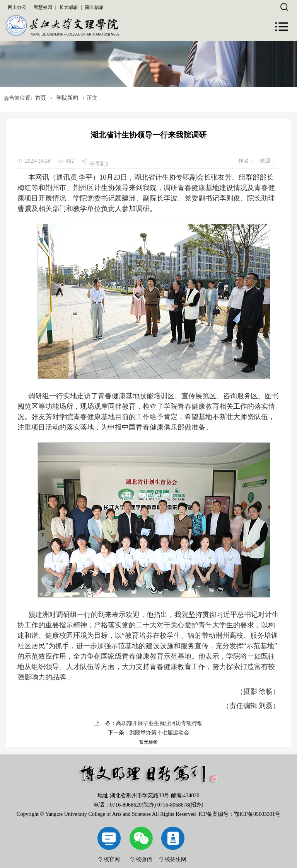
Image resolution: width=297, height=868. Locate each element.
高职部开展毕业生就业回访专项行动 (159, 723)
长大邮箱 (68, 7)
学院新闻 (67, 98)
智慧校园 (43, 7)
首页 (41, 98)
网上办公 (17, 7)
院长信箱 (94, 7)
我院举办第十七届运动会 (159, 733)
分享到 (97, 164)
